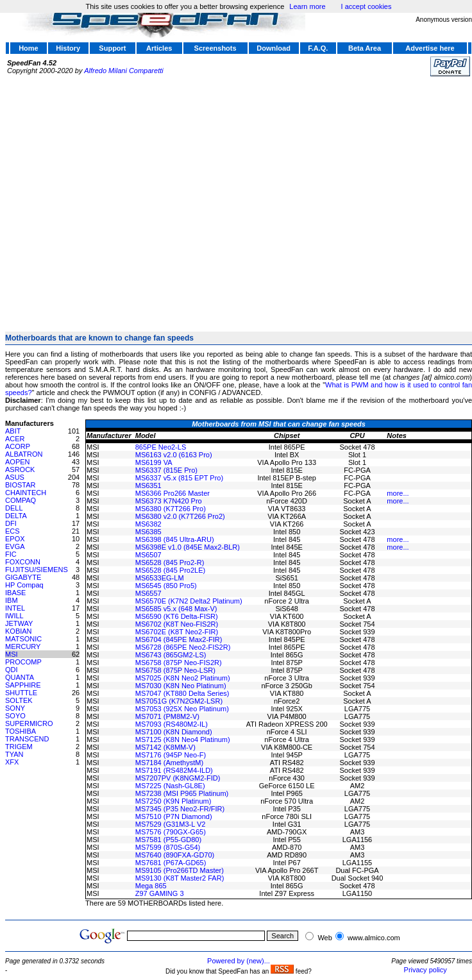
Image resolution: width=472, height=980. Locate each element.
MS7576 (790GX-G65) (171, 832)
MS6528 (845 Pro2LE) (170, 570)
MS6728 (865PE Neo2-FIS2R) (183, 647)
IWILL (14, 616)
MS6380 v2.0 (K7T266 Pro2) (180, 516)
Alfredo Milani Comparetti (124, 71)
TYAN (14, 754)
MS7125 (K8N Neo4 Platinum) (183, 739)
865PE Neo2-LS (161, 447)
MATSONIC (23, 639)
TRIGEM (19, 747)
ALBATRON (24, 454)
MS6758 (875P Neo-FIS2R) (179, 663)
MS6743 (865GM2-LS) (171, 655)
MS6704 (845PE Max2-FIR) (179, 639)
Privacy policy (426, 970)
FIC (11, 554)
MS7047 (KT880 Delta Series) (182, 693)
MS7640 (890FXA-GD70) (175, 855)
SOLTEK (19, 700)
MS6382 (148, 524)
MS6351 (148, 486)
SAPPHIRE (23, 685)
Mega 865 (151, 886)
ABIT (13, 431)
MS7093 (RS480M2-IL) (172, 724)
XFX (12, 762)
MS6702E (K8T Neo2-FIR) (177, 632)
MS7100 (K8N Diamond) (174, 732)
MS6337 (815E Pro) (166, 470)
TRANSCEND (27, 739)
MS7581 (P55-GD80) (168, 840)
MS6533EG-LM (160, 578)
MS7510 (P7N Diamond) (174, 816)
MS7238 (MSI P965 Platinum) (182, 793)
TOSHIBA (21, 731)
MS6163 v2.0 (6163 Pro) (174, 455)
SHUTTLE (21, 693)
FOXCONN (23, 562)
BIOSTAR (20, 485)
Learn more (307, 6)
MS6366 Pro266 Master (173, 493)
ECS (13, 531)
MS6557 (148, 593)
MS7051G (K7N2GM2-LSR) (179, 701)
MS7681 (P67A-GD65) (171, 863)
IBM (12, 600)
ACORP (18, 446)
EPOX (15, 539)
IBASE (15, 593)
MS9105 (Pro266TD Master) (180, 870)
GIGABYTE (23, 577)
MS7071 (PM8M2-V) (167, 716)
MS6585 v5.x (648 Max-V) (176, 609)
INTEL (15, 608)
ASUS (15, 477)
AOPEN (18, 462)
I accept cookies (367, 6)
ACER (15, 439)
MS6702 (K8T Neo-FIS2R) (177, 624)
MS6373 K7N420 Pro (169, 501)
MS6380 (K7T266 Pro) (171, 509)
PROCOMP (23, 662)
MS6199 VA (154, 462)
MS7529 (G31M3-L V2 (171, 824)
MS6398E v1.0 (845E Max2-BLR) (188, 547)
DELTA (16, 516)
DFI (11, 523)
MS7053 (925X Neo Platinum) (182, 709)
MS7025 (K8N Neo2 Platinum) (183, 678)
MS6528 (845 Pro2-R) (170, 562)
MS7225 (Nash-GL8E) (170, 786)
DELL (14, 508)
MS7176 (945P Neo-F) (171, 755)
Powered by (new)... (239, 961)
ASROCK (20, 469)
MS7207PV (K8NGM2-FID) (178, 778)
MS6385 (148, 532)
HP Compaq (24, 585)
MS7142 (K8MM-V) (165, 747)
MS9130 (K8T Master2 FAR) (180, 878)
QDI (12, 670)
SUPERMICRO (29, 723)
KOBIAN (19, 631)
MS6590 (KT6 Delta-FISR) (177, 616)
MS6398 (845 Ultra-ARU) (175, 539)
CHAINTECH (26, 493)
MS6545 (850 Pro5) (166, 586)
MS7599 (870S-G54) (168, 847)
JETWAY (19, 623)
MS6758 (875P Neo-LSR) (175, 670)
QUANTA (20, 677)
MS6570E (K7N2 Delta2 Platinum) (189, 601)
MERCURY (23, 646)
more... (398, 493)
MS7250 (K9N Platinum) (173, 801)
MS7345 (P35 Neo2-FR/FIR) (180, 809)
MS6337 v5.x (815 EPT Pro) (179, 478)
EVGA (15, 546)
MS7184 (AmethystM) (169, 763)
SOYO (15, 716)
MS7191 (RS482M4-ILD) (174, 770)
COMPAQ (21, 500)
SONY (15, 708)
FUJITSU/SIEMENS (37, 570)
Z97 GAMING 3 (160, 893)
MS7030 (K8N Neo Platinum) (181, 686)
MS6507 (148, 555)
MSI (12, 654)
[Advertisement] (120, 199)
